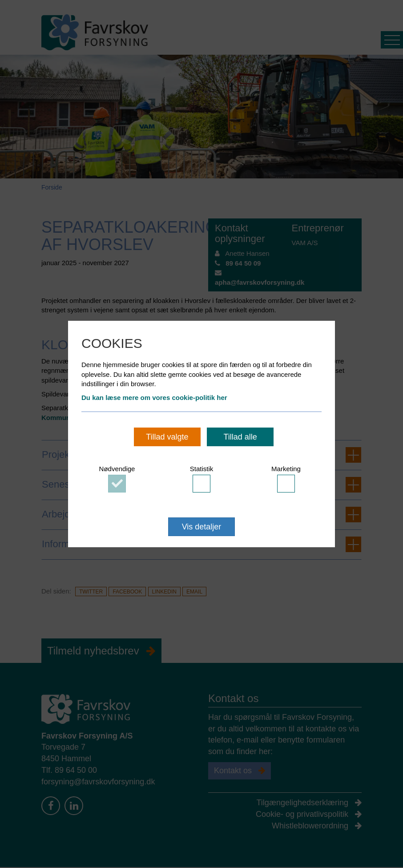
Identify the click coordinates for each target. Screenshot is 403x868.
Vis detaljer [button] (202, 527)
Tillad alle (240, 437)
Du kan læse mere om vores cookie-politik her (154, 398)
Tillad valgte (167, 437)
